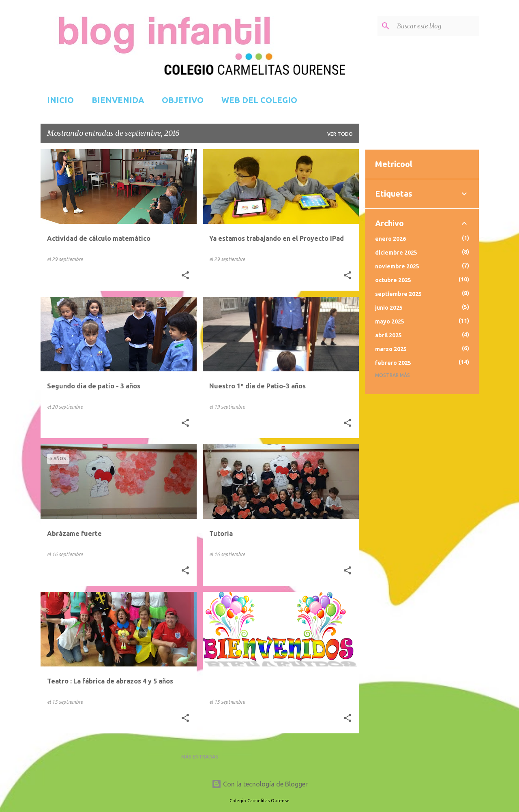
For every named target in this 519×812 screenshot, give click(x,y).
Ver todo (340, 134)
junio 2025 (389, 308)
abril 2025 (388, 335)
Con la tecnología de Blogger (260, 784)
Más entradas (200, 757)
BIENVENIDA (118, 100)
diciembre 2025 (396, 253)
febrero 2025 (393, 363)
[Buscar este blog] (436, 26)
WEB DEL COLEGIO (259, 100)
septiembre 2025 (398, 294)
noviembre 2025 (397, 266)
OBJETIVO (183, 100)
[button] (185, 276)
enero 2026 (390, 239)
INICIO (60, 100)
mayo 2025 (390, 321)
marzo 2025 (391, 349)
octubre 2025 (393, 280)
